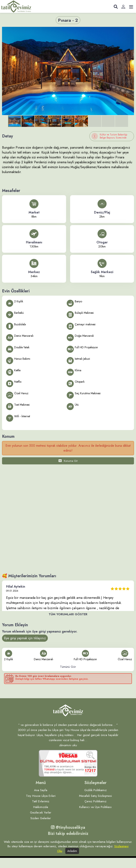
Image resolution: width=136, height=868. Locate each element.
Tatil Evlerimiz (41, 801)
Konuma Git (68, 461)
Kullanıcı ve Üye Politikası (95, 807)
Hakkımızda (41, 807)
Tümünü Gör (68, 667)
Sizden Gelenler (41, 818)
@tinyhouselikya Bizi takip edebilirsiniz (68, 830)
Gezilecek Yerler (41, 812)
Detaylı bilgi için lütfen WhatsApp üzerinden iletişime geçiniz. (52, 679)
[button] (130, 30)
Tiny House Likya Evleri (41, 796)
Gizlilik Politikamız (95, 790)
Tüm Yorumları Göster (68, 614)
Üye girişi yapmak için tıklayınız (25, 638)
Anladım (72, 851)
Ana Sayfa (41, 790)
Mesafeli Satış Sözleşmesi (95, 796)
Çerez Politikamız (95, 801)
